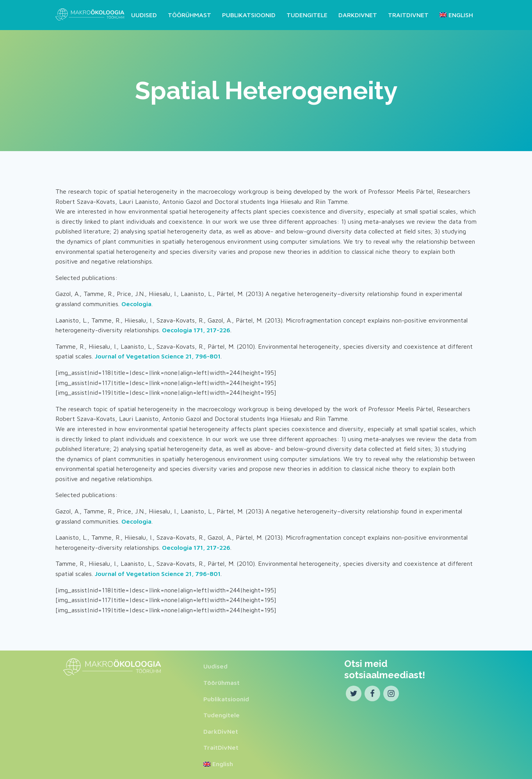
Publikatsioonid (249, 14)
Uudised (144, 14)
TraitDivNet (408, 14)
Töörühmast (189, 14)
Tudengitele (307, 14)
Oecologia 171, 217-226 (196, 329)
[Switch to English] (455, 14)
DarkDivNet (358, 14)
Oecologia (136, 303)
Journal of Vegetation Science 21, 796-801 (158, 355)
